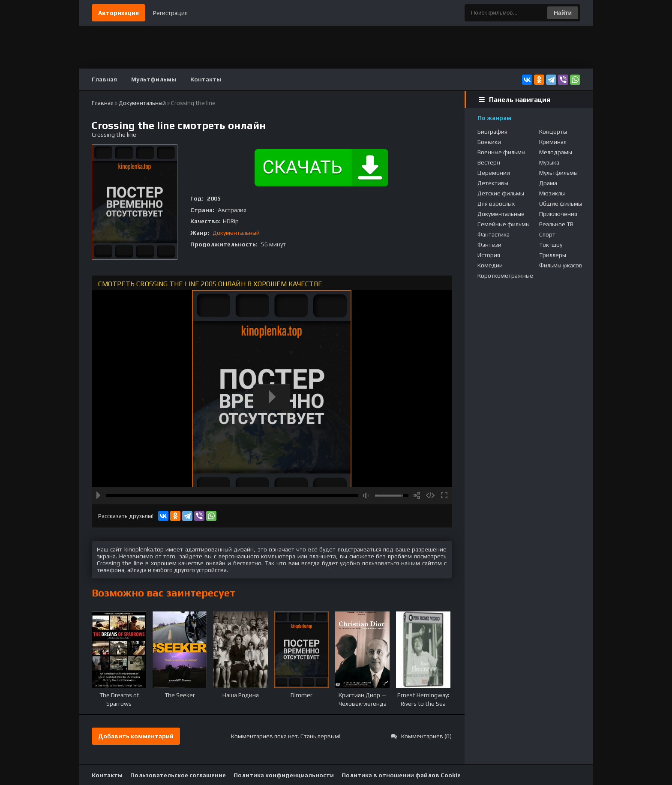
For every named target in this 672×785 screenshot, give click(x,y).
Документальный (236, 233)
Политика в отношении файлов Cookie (401, 775)
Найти (563, 13)
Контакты (206, 79)
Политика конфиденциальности (284, 775)
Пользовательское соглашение (178, 775)
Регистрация (170, 13)
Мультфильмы (154, 79)
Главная (104, 79)
